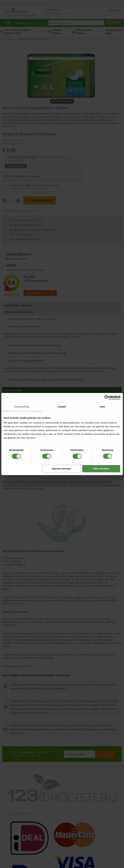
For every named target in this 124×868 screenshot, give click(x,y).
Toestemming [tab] (21, 407)
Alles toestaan (101, 469)
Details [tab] (62, 407)
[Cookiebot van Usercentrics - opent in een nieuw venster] (107, 398)
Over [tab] (103, 407)
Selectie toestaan (61, 469)
